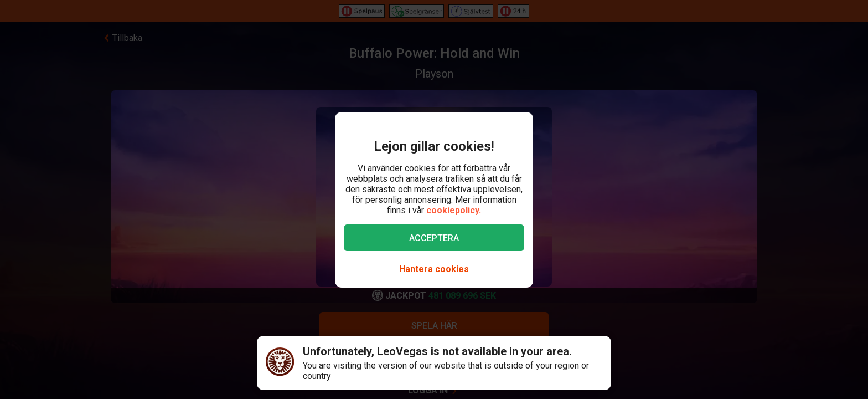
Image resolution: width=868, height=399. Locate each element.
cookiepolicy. (454, 210)
